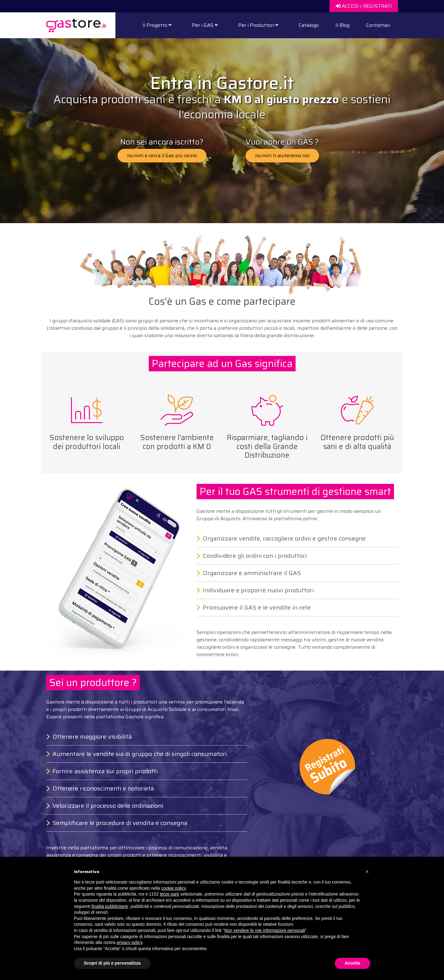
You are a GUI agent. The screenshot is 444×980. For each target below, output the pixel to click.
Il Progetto (157, 25)
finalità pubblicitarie (110, 906)
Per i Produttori (258, 25)
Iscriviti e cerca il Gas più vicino (162, 155)
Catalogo (309, 25)
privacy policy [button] (129, 942)
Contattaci (378, 25)
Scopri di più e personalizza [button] (112, 963)
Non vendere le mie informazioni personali (265, 930)
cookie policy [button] (174, 888)
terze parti (169, 894)
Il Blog (342, 25)
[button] (367, 872)
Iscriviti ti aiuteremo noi (282, 155)
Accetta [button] (353, 963)
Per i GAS (205, 25)
